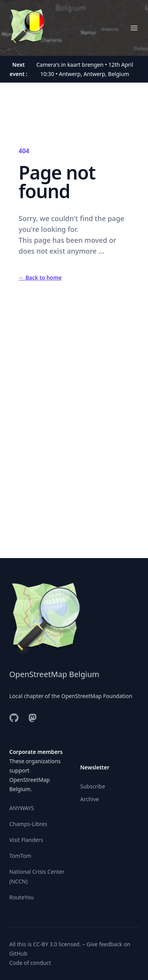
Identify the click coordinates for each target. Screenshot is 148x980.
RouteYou (22, 897)
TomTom (20, 856)
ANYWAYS (22, 808)
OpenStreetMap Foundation (97, 696)
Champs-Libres (28, 824)
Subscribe (93, 786)
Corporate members (36, 752)
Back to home (40, 277)
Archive (89, 799)
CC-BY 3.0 (45, 944)
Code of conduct (30, 963)
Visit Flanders (26, 840)
